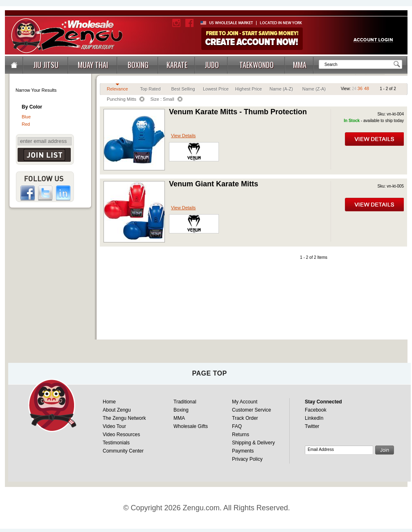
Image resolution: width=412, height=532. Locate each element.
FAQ (237, 426)
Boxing (181, 410)
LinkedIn (314, 418)
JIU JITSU (46, 65)
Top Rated (150, 89)
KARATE (177, 65)
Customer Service (251, 410)
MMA (300, 65)
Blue (26, 117)
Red (26, 124)
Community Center (123, 451)
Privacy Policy (247, 459)
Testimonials (116, 443)
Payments (243, 451)
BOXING (138, 65)
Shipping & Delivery (253, 443)
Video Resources (121, 435)
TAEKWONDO (257, 65)
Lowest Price (216, 89)
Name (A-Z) (281, 89)
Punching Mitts (126, 99)
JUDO (212, 65)
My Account (245, 402)
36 (360, 88)
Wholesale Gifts (191, 426)
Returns (241, 435)
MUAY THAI (93, 65)
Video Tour (114, 426)
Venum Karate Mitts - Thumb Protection (238, 112)
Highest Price (249, 89)
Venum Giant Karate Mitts (214, 184)
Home (109, 402)
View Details (183, 136)
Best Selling (183, 89)
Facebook (316, 410)
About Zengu (117, 410)
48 (367, 88)
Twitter (312, 426)
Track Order (245, 418)
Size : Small (167, 99)
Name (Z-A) (314, 89)
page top (209, 373)
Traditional (185, 402)
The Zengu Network (124, 418)
